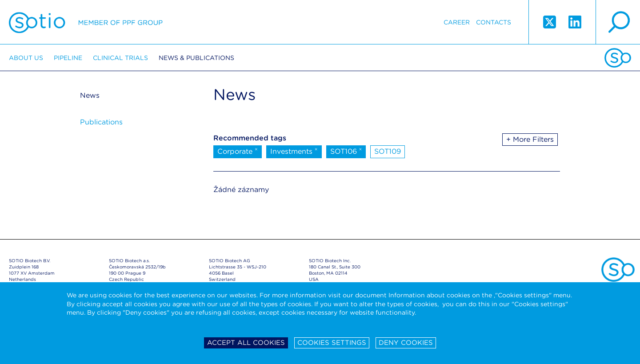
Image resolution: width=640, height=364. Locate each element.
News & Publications (196, 58)
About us (26, 58)
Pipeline (68, 58)
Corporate (238, 151)
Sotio (86, 22)
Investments (294, 151)
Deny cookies (406, 343)
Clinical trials (120, 58)
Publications (101, 122)
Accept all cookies (246, 343)
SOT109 (388, 151)
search (618, 22)
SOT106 (346, 151)
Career (457, 22)
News (90, 95)
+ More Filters (530, 139)
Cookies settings (332, 343)
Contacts (494, 22)
